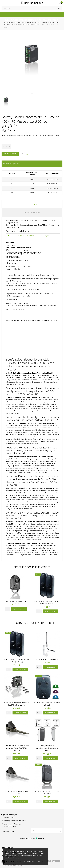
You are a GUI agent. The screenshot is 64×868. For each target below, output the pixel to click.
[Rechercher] (32, 8)
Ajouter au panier (10, 154)
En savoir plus (29, 862)
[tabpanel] (32, 64)
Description (32, 204)
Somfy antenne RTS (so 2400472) (47, 659)
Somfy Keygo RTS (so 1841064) (16, 601)
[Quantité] (6, 146)
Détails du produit (32, 212)
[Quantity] (8, 609)
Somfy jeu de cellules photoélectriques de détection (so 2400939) (47, 748)
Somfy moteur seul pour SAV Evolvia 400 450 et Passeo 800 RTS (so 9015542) (17, 748)
